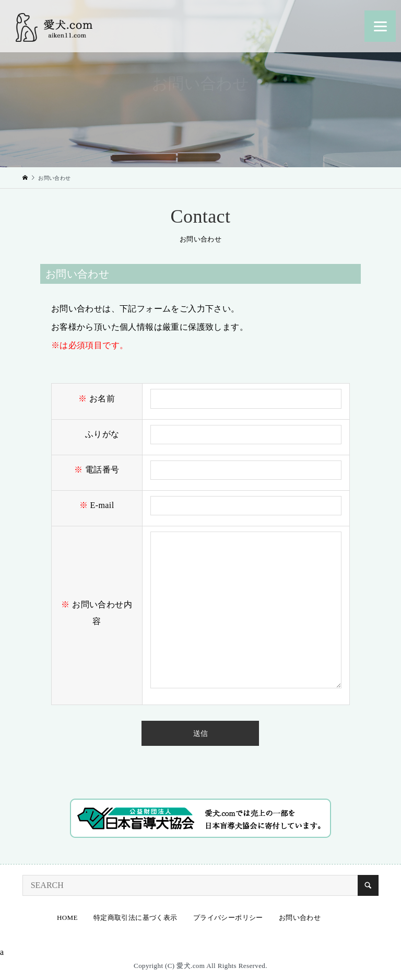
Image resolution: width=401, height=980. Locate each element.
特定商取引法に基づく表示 (135, 918)
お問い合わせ (300, 918)
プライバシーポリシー (228, 918)
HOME (67, 918)
